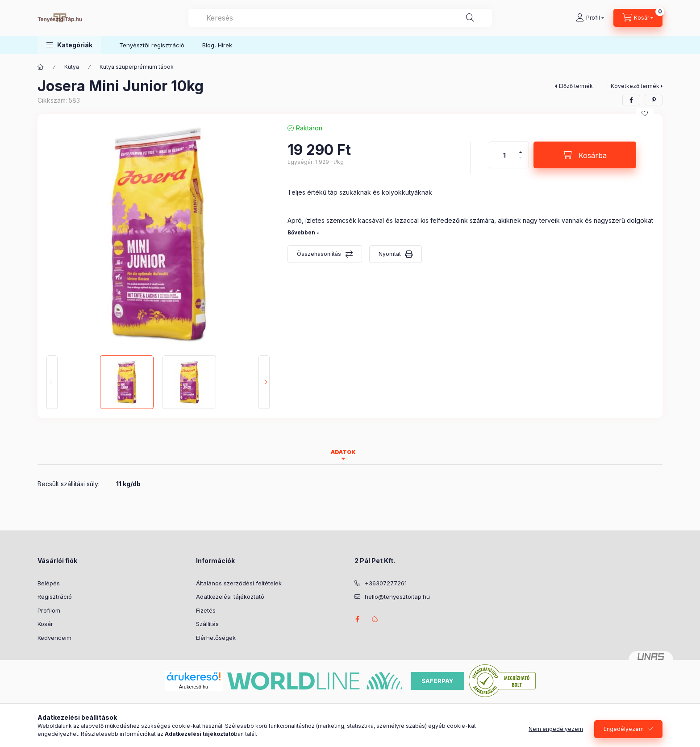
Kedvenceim (54, 638)
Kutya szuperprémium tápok (137, 67)
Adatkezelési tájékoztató (230, 597)
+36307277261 (386, 583)
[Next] (264, 382)
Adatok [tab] (343, 452)
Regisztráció (55, 597)
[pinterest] (654, 100)
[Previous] (52, 382)
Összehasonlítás (319, 254)
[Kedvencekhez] (645, 113)
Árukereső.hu (194, 687)
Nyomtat (390, 254)
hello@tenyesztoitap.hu (397, 597)
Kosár (45, 624)
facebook (357, 619)
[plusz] (521, 148)
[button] (69, 45)
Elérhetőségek (216, 638)
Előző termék (576, 86)
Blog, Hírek (217, 45)
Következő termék (635, 86)
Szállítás (207, 624)
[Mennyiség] (504, 155)
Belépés (49, 583)
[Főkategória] (41, 67)
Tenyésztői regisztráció (152, 45)
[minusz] (521, 161)
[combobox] (340, 18)
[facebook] (631, 100)
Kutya (72, 67)
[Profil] (590, 18)
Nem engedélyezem (556, 729)
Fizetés (206, 610)
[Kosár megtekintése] (638, 18)
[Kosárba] (585, 155)
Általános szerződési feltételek (239, 583)
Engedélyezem (624, 729)
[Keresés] (470, 18)
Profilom (49, 610)
